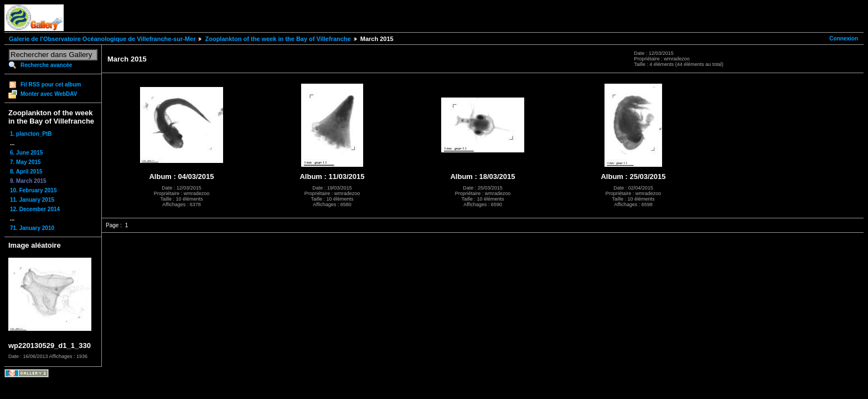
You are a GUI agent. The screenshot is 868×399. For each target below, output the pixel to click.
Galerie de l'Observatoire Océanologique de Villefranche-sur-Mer (102, 39)
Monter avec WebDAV (49, 94)
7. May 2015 (25, 162)
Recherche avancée (46, 65)
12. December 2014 (35, 209)
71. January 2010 (32, 228)
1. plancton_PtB (31, 134)
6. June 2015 (26, 153)
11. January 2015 (32, 200)
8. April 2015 (26, 172)
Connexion (844, 39)
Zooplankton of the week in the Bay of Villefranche (278, 39)
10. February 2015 (33, 190)
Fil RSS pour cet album (51, 85)
